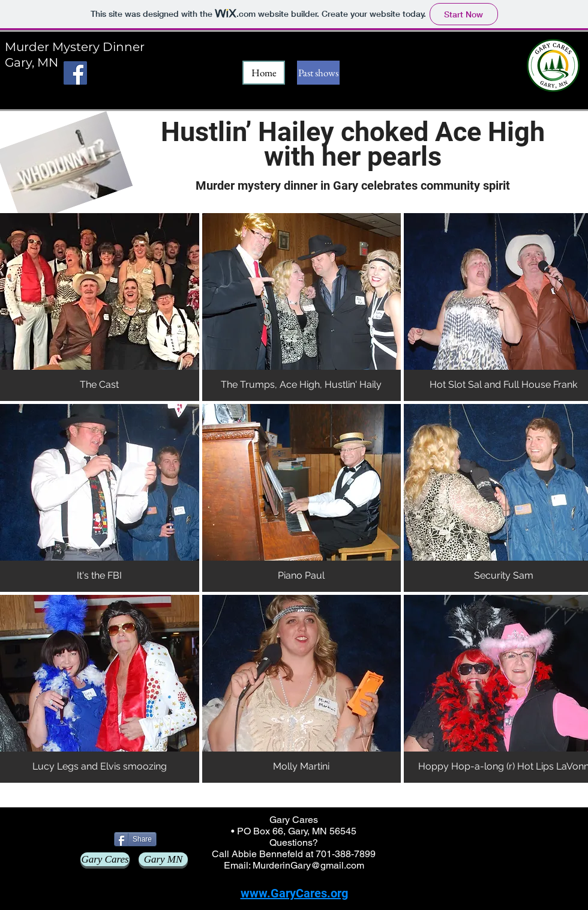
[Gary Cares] (105, 859)
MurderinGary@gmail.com (308, 865)
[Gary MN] (163, 859)
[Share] (135, 839)
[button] (100, 307)
